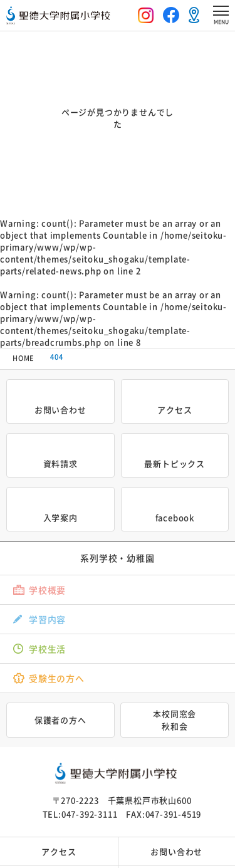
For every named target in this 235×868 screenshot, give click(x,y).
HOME (23, 358)
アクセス (175, 410)
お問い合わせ (60, 410)
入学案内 (60, 517)
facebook (175, 517)
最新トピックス (175, 463)
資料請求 (60, 463)
